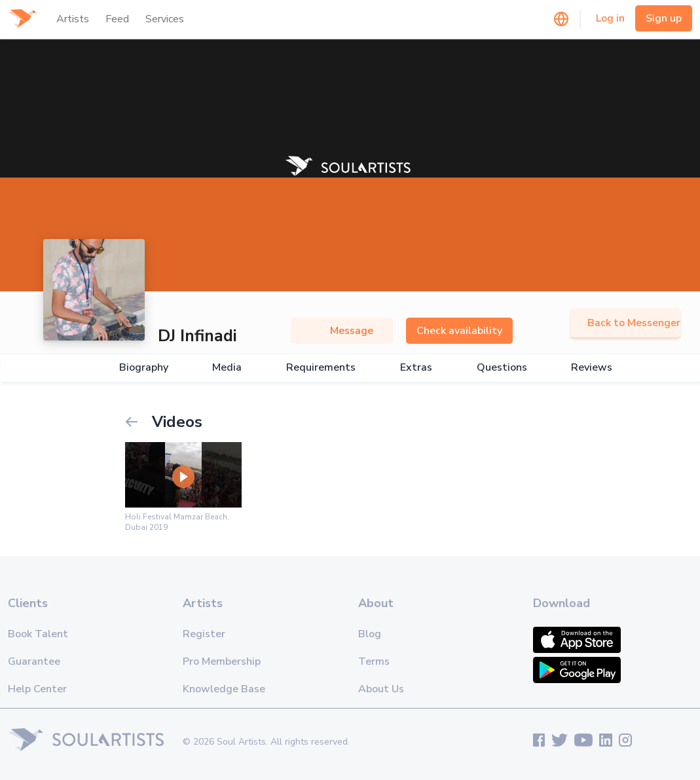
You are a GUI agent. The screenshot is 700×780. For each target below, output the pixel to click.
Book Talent (38, 634)
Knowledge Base (224, 689)
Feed (117, 19)
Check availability (459, 331)
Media (227, 368)
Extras (416, 368)
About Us (381, 689)
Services (165, 19)
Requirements (321, 368)
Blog (370, 634)
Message (342, 331)
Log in (610, 18)
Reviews (592, 368)
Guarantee (34, 661)
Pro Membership (222, 661)
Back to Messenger (625, 323)
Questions (502, 368)
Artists (73, 19)
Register (204, 634)
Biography (144, 368)
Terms (374, 661)
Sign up (664, 18)
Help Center (37, 689)
